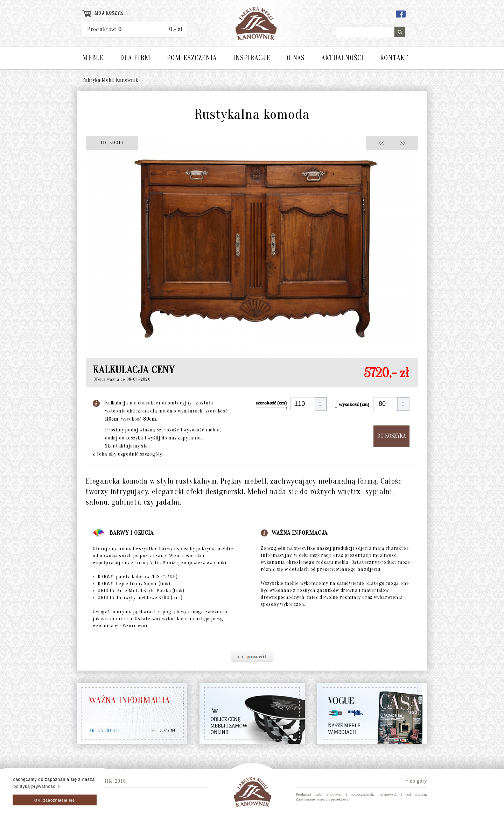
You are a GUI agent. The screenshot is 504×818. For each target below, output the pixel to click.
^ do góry (416, 781)
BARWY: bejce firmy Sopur (132, 584)
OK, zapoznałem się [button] (55, 800)
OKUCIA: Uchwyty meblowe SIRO (138, 598)
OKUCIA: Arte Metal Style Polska (138, 591)
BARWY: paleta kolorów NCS (135, 577)
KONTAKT (394, 58)
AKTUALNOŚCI (342, 58)
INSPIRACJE (252, 58)
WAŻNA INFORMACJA (129, 700)
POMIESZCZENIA (192, 58)
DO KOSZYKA (391, 436)
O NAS (296, 58)
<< (383, 143)
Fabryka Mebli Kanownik (110, 80)
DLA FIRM (135, 58)
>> (401, 143)
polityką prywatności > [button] (37, 786)
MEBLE (93, 58)
